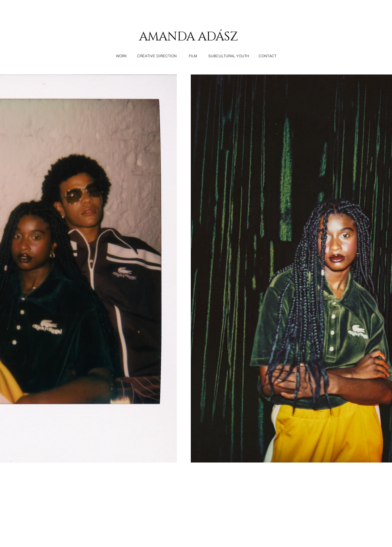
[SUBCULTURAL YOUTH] (229, 56)
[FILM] (193, 56)
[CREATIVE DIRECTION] (157, 56)
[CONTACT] (268, 56)
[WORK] (121, 56)
